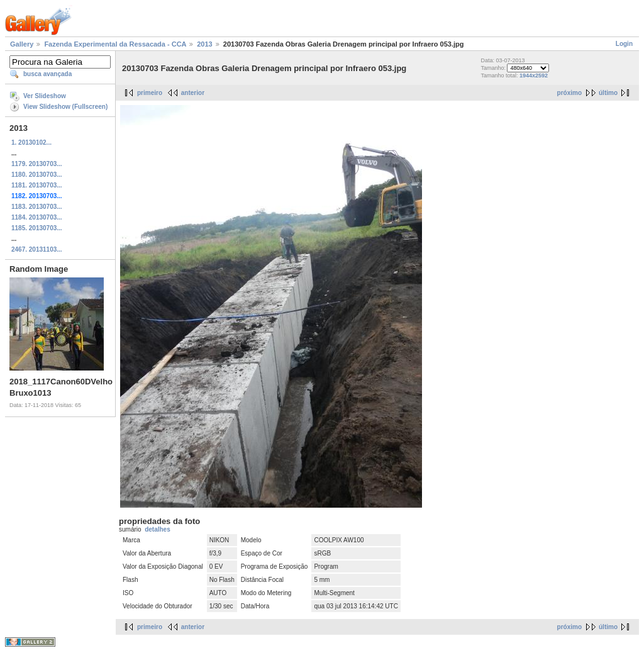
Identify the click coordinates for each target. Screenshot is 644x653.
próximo (569, 93)
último (608, 93)
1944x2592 (534, 75)
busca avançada (47, 74)
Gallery (22, 44)
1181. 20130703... (37, 185)
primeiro (150, 93)
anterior (193, 93)
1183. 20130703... (37, 207)
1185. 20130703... (37, 228)
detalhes (158, 529)
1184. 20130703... (37, 217)
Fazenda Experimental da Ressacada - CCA (115, 44)
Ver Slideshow (45, 96)
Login (624, 44)
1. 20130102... (31, 142)
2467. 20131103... (37, 249)
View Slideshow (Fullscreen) (65, 107)
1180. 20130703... (37, 175)
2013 (204, 44)
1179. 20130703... (37, 164)
